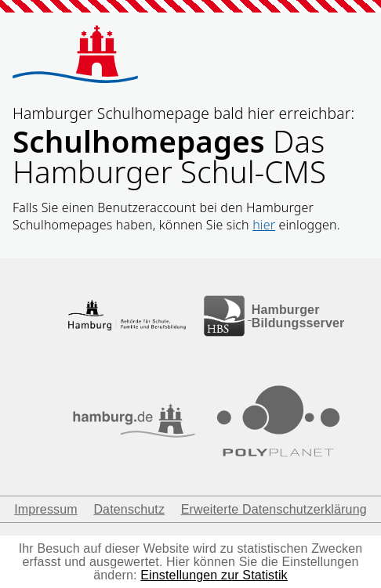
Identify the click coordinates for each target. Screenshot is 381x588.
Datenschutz (129, 509)
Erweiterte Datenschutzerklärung (274, 509)
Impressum (46, 509)
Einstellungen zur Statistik (214, 575)
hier (264, 225)
